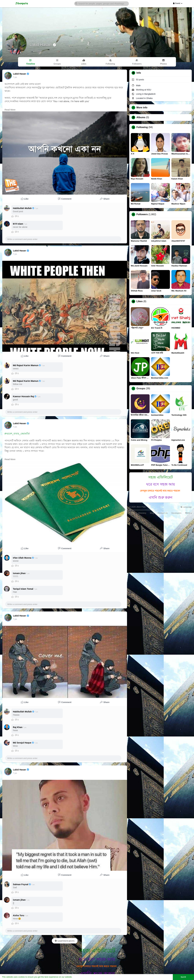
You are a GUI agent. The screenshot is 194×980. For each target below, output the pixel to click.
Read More (10, 110)
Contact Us (163, 513)
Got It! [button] (183, 977)
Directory (142, 513)
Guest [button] (178, 3)
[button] (102, 3)
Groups (141, 389)
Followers (142, 214)
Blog (152, 513)
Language (186, 507)
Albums (141, 117)
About (132, 513)
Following (142, 127)
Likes (140, 301)
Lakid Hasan (41, 45)
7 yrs (15, 77)
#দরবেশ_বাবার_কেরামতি (17, 434)
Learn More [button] (78, 977)
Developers (176, 513)
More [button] (188, 513)
